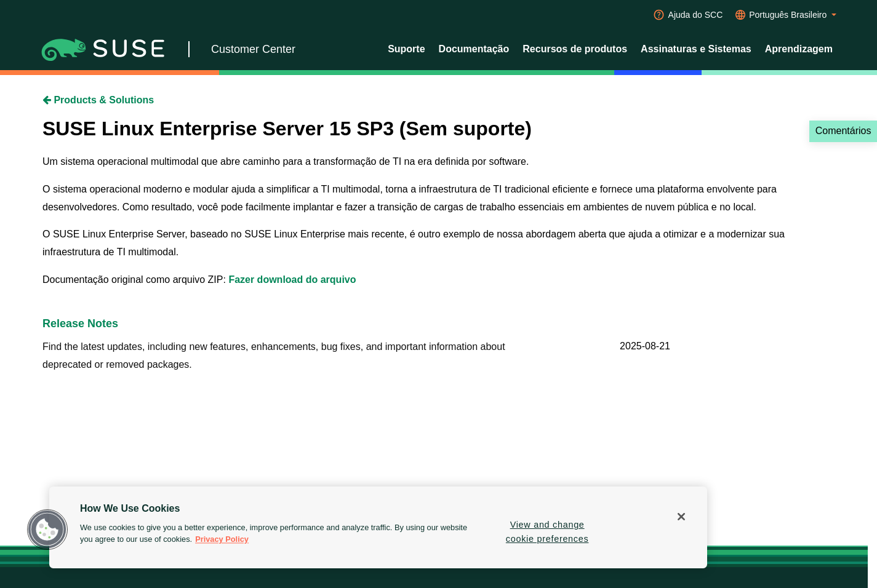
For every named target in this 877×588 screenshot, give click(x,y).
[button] (47, 530)
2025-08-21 (645, 346)
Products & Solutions (98, 100)
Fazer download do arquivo (292, 280)
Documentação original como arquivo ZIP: (135, 280)
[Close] (681, 517)
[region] (378, 527)
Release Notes (80, 324)
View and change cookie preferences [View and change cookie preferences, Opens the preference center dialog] (547, 532)
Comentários (843, 131)
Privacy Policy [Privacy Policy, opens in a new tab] (222, 540)
